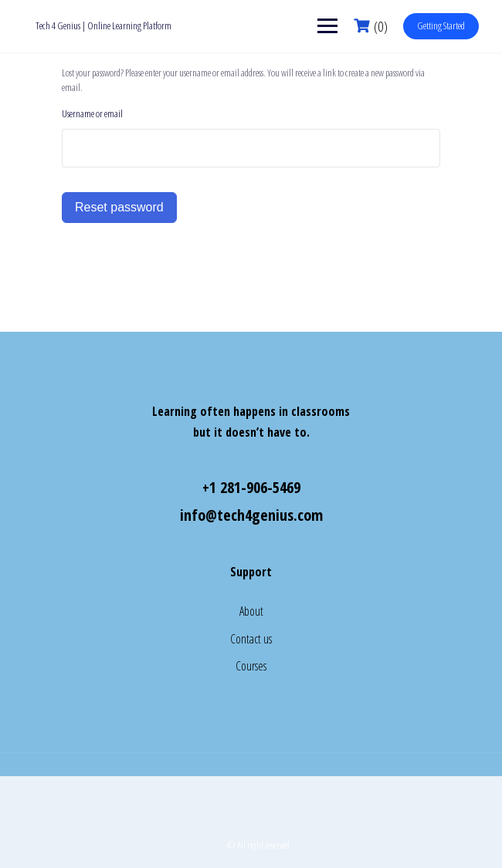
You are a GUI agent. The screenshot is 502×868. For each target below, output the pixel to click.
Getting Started (441, 25)
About (251, 611)
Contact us (251, 639)
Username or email (92, 113)
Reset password (119, 207)
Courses (251, 666)
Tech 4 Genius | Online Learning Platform (103, 25)
